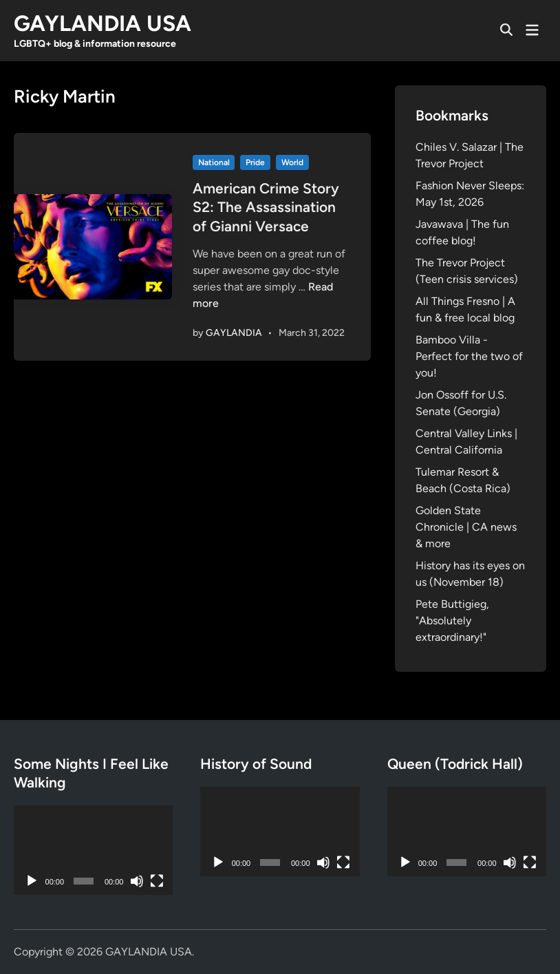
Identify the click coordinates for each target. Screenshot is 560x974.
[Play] (32, 881)
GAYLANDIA (234, 333)
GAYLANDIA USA (103, 23)
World (292, 162)
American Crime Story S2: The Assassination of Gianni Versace (266, 207)
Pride (255, 162)
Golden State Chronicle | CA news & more (466, 527)
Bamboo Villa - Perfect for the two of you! (469, 356)
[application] (93, 850)
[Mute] (137, 881)
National (214, 162)
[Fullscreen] (157, 881)
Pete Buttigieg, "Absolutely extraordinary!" (452, 621)
